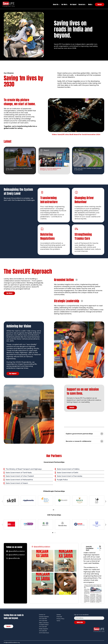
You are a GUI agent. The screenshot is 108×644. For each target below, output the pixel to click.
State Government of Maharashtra (19, 480)
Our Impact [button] (73, 4)
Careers (59, 615)
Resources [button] (82, 4)
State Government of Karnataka (70, 476)
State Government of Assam (17, 483)
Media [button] (91, 4)
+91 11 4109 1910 (43, 621)
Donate (72, 407)
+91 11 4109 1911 (43, 619)
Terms (58, 621)
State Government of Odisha (68, 469)
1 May (100, 548)
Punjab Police (62, 480)
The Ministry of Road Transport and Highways (24, 469)
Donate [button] (100, 4)
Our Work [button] (65, 4)
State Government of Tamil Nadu (19, 473)
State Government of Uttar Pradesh (20, 476)
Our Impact (13, 374)
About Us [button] (56, 4)
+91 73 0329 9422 (44, 633)
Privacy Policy (60, 619)
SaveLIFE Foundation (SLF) (90, 548)
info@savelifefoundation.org (12, 642)
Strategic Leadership (67, 301)
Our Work (9, 293)
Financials (59, 617)
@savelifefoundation (42, 547)
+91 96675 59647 (44, 625)
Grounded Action (64, 280)
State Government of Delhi (68, 473)
